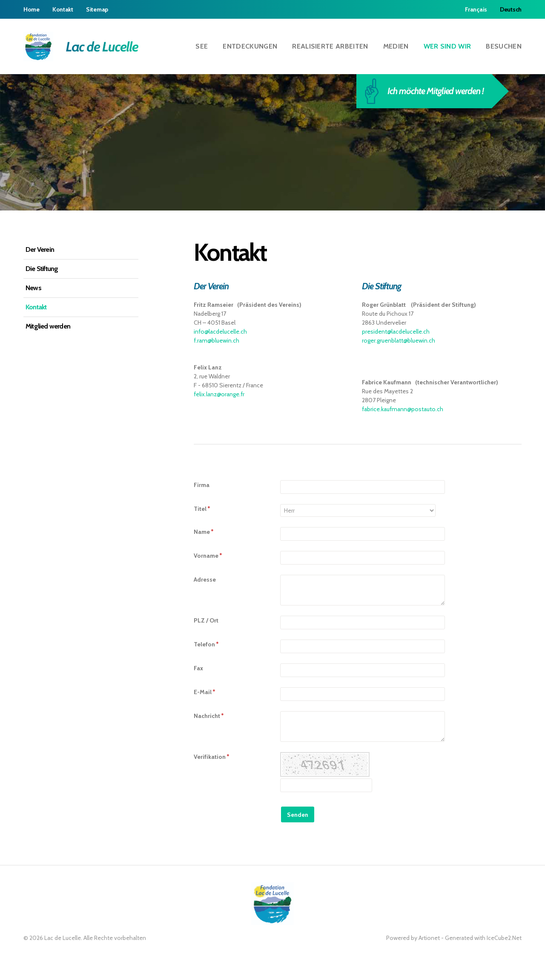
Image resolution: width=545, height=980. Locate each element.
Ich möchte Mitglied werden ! (428, 91)
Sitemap (97, 9)
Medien (396, 46)
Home (32, 9)
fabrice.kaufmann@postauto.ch (403, 409)
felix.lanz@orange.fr (219, 394)
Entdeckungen (250, 46)
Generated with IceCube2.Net (483, 938)
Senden (298, 815)
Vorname (208, 556)
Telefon (206, 644)
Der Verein (40, 249)
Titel (202, 509)
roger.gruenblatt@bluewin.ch (399, 340)
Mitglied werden (48, 326)
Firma (202, 485)
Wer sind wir (447, 46)
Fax (198, 668)
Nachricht (209, 716)
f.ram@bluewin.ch (217, 340)
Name (204, 532)
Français (476, 9)
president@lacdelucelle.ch (396, 331)
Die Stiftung (42, 269)
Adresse (205, 579)
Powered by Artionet (413, 938)
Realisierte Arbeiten (330, 46)
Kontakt (63, 9)
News (33, 288)
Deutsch (511, 9)
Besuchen (504, 46)
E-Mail (205, 692)
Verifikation (212, 757)
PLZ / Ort (206, 620)
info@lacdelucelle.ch (220, 331)
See (202, 46)
